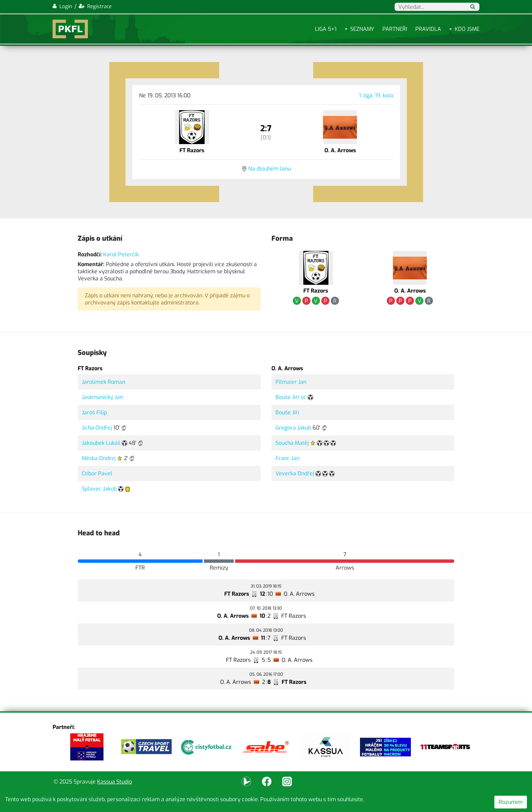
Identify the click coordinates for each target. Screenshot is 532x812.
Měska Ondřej (99, 458)
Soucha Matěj (292, 443)
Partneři (395, 29)
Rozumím (511, 802)
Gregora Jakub (293, 428)
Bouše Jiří (287, 412)
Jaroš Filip (94, 412)
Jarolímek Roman (103, 382)
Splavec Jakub (99, 489)
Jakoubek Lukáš (101, 443)
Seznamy (362, 29)
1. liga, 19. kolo (376, 95)
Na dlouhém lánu (270, 169)
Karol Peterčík (121, 254)
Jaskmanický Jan (102, 397)
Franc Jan (287, 458)
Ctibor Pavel (97, 473)
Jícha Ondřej (97, 428)
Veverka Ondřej (295, 473)
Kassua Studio (115, 782)
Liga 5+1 (326, 29)
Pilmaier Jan (291, 382)
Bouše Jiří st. (291, 397)
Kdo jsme (467, 29)
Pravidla (428, 29)
